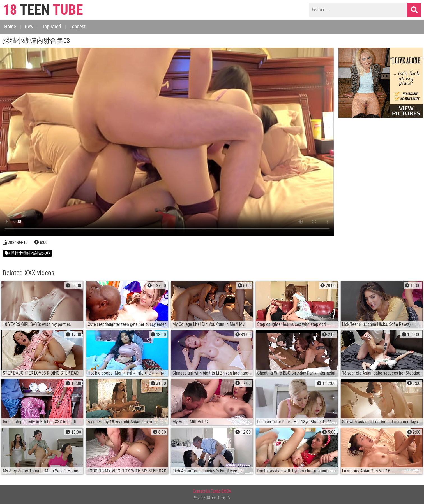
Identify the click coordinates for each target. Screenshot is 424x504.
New (29, 26)
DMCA (226, 491)
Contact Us (201, 491)
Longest (78, 26)
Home (10, 26)
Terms (216, 491)
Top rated (51, 26)
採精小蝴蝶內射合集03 (27, 253)
